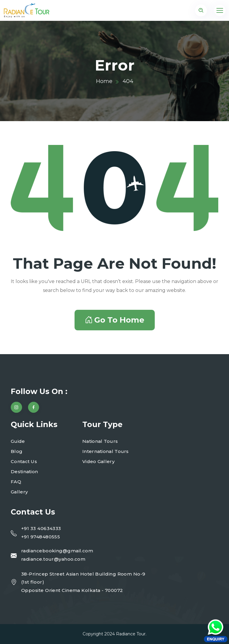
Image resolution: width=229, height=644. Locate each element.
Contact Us (24, 461)
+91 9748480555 (41, 537)
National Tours (100, 441)
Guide (18, 441)
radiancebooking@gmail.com (57, 551)
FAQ (16, 482)
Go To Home (115, 320)
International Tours (106, 451)
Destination (24, 472)
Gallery (19, 492)
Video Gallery (98, 461)
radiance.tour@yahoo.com (53, 559)
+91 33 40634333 (41, 528)
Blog (17, 451)
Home (104, 81)
